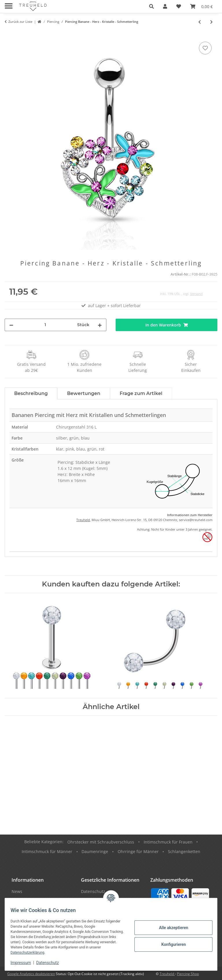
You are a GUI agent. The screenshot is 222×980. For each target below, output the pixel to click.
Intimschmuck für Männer (47, 851)
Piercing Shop (188, 974)
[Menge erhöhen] (100, 325)
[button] (151, 6)
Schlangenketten (184, 851)
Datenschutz (51, 963)
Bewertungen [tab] (84, 393)
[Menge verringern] (11, 325)
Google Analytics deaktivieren (31, 974)
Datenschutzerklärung (44, 953)
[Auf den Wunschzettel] (205, 48)
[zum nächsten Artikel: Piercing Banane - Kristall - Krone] (211, 22)
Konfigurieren (170, 944)
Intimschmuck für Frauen (168, 842)
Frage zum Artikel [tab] (141, 393)
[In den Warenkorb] (9, 34)
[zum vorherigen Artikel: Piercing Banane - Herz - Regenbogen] (200, 22)
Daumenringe (95, 851)
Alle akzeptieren (170, 928)
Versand (196, 294)
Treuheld (83, 520)
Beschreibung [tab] (31, 393)
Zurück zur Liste (20, 22)
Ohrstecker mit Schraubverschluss (101, 842)
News (17, 891)
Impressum (24, 963)
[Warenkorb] (201, 6)
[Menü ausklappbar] (9, 4)
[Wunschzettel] (179, 6)
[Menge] (45, 325)
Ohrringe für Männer (138, 851)
